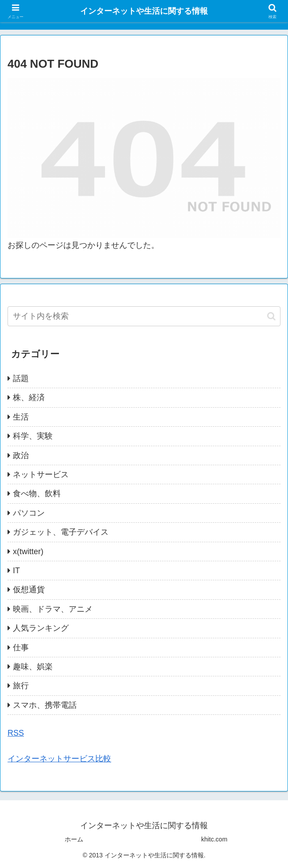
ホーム (74, 839)
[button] (271, 316)
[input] (144, 316)
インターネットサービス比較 (59, 759)
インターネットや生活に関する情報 (144, 11)
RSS (16, 733)
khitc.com (214, 839)
